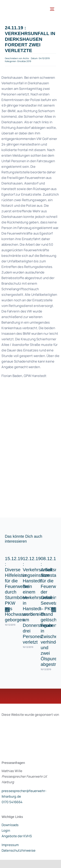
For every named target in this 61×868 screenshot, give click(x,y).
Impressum (10, 845)
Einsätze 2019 (24, 61)
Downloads (10, 825)
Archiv (26, 58)
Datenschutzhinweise (19, 850)
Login (6, 830)
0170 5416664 (12, 802)
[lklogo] (16, 5)
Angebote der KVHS (17, 836)
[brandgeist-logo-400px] (26, 722)
